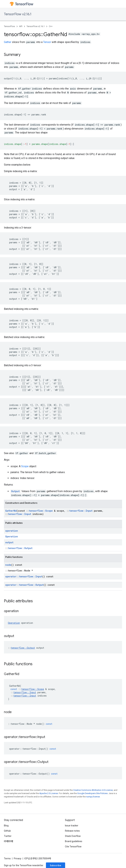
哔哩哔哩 (9, 841)
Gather (8, 42)
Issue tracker (72, 826)
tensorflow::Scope (41, 511)
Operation (12, 536)
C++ (51, 26)
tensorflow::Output (20, 548)
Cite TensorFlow (73, 847)
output (9, 542)
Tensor (47, 42)
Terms (7, 858)
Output (15, 491)
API (21, 26)
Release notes (72, 831)
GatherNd (11, 511)
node (8, 565)
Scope (25, 466)
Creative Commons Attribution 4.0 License (93, 790)
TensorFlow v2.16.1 (18, 14)
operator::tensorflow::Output (24, 585)
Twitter (8, 836)
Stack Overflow (73, 836)
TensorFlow (9, 26)
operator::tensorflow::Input (24, 576)
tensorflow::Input (81, 511)
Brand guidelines (74, 841)
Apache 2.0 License (49, 793)
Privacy (18, 858)
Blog (6, 826)
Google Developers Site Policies (92, 793)
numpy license (93, 797)
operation (12, 531)
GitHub (7, 831)
